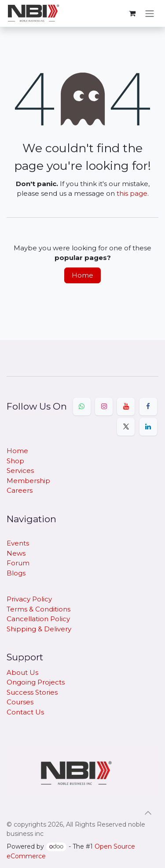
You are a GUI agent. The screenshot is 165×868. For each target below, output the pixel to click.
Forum (18, 563)
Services (20, 471)
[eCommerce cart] (132, 13)
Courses (20, 702)
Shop (15, 461)
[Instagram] (104, 407)
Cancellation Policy (38, 619)
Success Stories (32, 692)
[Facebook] (148, 407)
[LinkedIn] (148, 427)
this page (132, 193)
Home (82, 275)
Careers (20, 490)
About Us (22, 672)
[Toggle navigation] (150, 13)
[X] (126, 427)
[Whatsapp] (82, 407)
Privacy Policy (29, 599)
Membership (28, 481)
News (16, 553)
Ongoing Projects (36, 682)
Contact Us (25, 712)
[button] (148, 813)
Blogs (16, 573)
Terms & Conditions (38, 609)
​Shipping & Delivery (39, 629)
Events (18, 543)
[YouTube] (126, 407)
